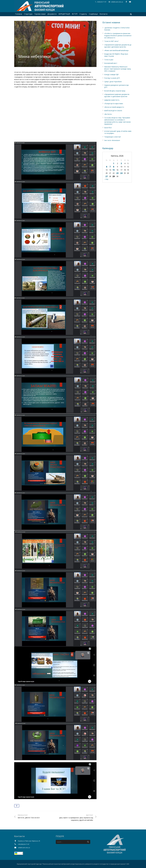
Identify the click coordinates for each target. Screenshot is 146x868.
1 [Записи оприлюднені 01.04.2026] (114, 163)
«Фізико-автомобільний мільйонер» (116, 50)
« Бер (106, 179)
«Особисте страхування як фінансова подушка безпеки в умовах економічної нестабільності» (118, 36)
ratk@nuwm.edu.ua (117, 2)
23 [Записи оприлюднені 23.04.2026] (117, 173)
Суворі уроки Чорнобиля (113, 82)
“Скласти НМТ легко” (111, 41)
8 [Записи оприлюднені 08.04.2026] (114, 167)
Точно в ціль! (109, 60)
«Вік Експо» (108, 114)
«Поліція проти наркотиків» (114, 104)
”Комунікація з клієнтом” (113, 137)
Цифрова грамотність (112, 100)
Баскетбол (108, 128)
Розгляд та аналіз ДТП (112, 78)
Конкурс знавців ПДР (111, 74)
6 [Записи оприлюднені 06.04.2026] (107, 167)
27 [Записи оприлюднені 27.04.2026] (107, 176)
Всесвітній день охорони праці (115, 91)
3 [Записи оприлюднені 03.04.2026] (121, 163)
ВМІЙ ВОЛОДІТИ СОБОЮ (113, 111)
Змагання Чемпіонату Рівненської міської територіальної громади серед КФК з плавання (117, 69)
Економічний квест (111, 63)
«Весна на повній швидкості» (114, 107)
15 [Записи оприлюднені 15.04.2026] (114, 170)
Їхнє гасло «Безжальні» (112, 140)
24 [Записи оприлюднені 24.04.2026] (121, 173)
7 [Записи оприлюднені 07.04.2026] (110, 167)
